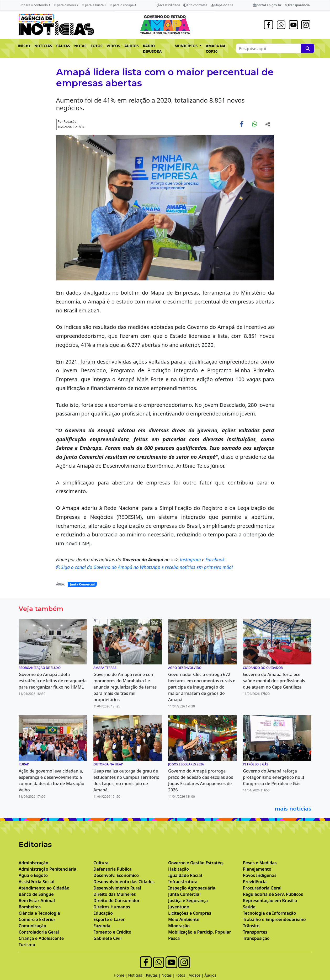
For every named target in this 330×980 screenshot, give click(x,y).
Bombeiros (30, 907)
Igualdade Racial (185, 875)
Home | (121, 975)
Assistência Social (36, 882)
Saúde (249, 907)
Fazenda (102, 926)
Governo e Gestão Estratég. (196, 863)
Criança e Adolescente (41, 938)
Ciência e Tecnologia (39, 913)
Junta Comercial (82, 584)
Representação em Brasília (270, 901)
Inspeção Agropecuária (192, 888)
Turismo (27, 945)
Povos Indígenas (260, 875)
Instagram (191, 560)
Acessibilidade (168, 5)
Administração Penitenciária (47, 869)
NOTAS (80, 46)
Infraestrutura (183, 882)
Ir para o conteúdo (35, 5)
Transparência (297, 5)
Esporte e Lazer (109, 919)
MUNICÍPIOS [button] (187, 46)
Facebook (215, 560)
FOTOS (97, 46)
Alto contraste (195, 5)
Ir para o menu (66, 5)
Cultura (101, 863)
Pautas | (154, 975)
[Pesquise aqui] (308, 48)
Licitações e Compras (190, 913)
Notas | (169, 975)
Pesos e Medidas (260, 863)
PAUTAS (63, 46)
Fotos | (182, 975)
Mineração (179, 926)
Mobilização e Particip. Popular (199, 932)
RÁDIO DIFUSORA (152, 49)
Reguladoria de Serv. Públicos (273, 894)
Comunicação (32, 926)
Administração (33, 863)
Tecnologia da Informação (269, 913)
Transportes (255, 932)
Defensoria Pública (113, 869)
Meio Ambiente (184, 919)
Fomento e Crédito (112, 932)
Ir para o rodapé (123, 5)
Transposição (256, 938)
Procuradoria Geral (262, 888)
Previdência (255, 882)
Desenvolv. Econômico (116, 875)
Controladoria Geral (39, 932)
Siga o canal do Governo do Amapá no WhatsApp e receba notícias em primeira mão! (145, 567)
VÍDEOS (113, 46)
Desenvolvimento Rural (117, 888)
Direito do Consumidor (116, 901)
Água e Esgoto (33, 875)
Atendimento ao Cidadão (44, 888)
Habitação (179, 869)
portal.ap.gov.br (267, 5)
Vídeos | (197, 975)
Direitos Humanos (112, 907)
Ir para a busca (94, 5)
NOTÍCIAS (43, 46)
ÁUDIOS (132, 46)
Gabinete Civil (108, 938)
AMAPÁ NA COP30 (215, 49)
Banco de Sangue (36, 894)
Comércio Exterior (37, 919)
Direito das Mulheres (115, 894)
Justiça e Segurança (188, 901)
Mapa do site (222, 5)
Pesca (174, 938)
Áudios (210, 975)
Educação (103, 913)
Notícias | (137, 975)
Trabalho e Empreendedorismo (274, 919)
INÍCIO (24, 46)
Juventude (179, 907)
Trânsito (251, 926)
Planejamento (257, 869)
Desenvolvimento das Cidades (124, 882)
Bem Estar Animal (37, 901)
